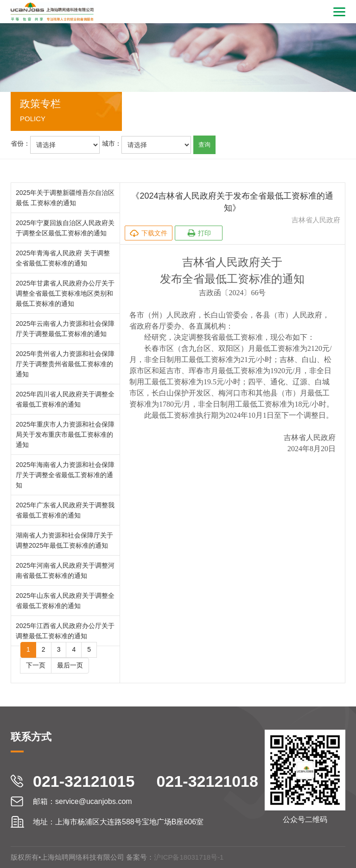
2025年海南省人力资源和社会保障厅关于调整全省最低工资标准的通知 (65, 475)
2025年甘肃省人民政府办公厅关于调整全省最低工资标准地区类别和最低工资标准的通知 (65, 293)
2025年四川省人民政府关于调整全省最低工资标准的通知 (65, 399)
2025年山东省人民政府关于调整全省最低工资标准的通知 (65, 601)
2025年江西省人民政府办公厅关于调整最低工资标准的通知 (65, 631)
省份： (20, 143)
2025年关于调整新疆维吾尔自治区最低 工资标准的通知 (65, 198)
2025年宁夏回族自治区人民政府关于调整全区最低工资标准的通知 (65, 228)
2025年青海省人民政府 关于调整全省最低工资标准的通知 (63, 258)
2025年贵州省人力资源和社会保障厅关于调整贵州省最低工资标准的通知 (65, 364)
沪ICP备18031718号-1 (189, 857)
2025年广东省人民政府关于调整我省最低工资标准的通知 (65, 510)
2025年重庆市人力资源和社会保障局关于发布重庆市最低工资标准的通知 (65, 434)
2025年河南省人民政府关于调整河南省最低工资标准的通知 (65, 570)
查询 (204, 145)
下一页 (36, 665)
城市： (112, 143)
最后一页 (70, 665)
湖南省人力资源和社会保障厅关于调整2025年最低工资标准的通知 (64, 540)
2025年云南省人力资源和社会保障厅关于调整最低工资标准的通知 (65, 329)
